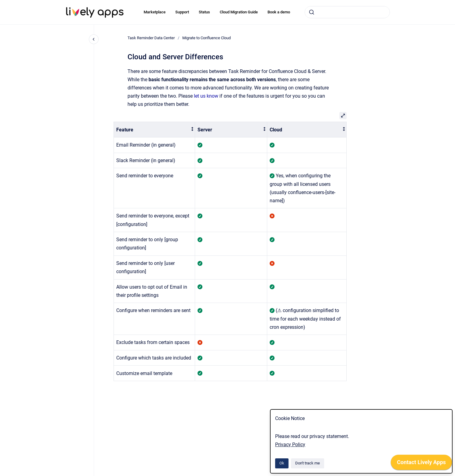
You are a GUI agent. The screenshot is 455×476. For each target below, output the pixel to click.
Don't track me (308, 463)
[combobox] (347, 12)
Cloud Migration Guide (239, 12)
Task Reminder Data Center (151, 38)
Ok (282, 463)
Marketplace (155, 12)
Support (182, 12)
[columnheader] (154, 130)
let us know (206, 96)
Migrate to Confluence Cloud (206, 38)
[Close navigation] (94, 39)
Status (204, 12)
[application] (421, 464)
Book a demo (279, 12)
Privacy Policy (290, 445)
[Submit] (312, 12)
